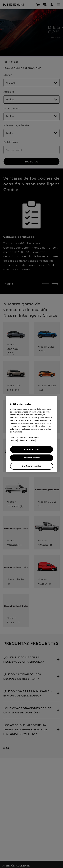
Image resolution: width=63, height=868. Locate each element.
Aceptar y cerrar (32, 449)
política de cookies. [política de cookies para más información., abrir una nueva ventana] (26, 440)
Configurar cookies (31, 466)
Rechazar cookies (32, 458)
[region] (32, 434)
